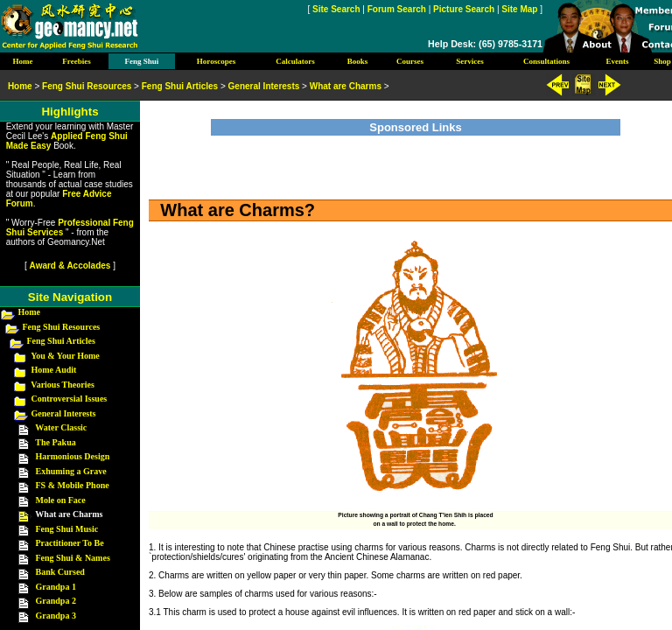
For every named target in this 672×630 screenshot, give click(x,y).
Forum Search (397, 9)
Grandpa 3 (56, 616)
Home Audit (54, 370)
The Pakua (55, 442)
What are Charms (346, 86)
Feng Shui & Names (73, 558)
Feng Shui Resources (62, 327)
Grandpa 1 (56, 587)
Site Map (519, 9)
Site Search (336, 9)
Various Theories (63, 385)
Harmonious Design (73, 456)
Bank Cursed (60, 572)
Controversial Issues (70, 399)
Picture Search (464, 9)
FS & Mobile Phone (73, 485)
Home (30, 312)
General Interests (64, 413)
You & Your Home (65, 356)
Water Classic (61, 427)
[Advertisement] (416, 162)
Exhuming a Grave (71, 471)
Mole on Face (61, 500)
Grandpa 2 (56, 601)
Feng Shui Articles (61, 341)
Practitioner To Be (70, 543)
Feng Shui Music (67, 529)
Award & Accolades (70, 266)
